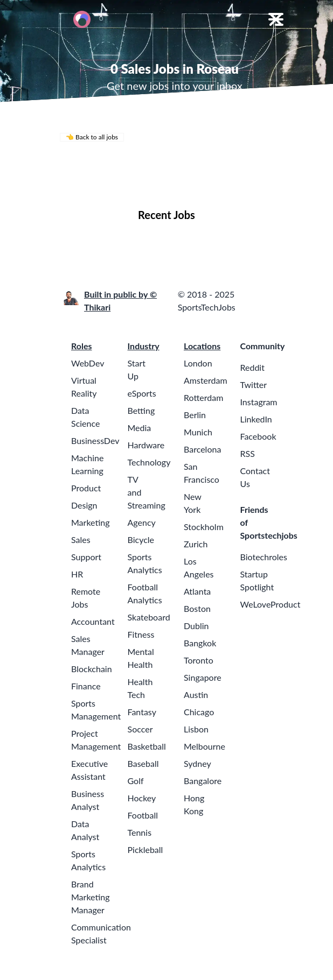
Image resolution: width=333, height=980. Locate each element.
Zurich (196, 544)
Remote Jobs (162, 168)
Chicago (199, 712)
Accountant (93, 621)
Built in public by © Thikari (120, 301)
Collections (202, 182)
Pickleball (145, 849)
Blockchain (92, 669)
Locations (90, 182)
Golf (136, 781)
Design (84, 505)
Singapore (203, 677)
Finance (86, 686)
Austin (196, 695)
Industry (144, 346)
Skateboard (149, 617)
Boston (197, 608)
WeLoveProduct (270, 604)
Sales (81, 540)
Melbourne (204, 746)
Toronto (199, 660)
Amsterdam (206, 380)
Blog (245, 182)
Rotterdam (203, 397)
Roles (82, 346)
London (198, 363)
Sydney (197, 763)
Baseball (143, 763)
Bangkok (200, 643)
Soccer (140, 729)
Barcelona (202, 449)
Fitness (141, 634)
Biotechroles (264, 557)
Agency (142, 522)
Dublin (196, 626)
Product (86, 488)
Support (86, 557)
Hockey (142, 798)
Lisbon (196, 729)
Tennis (140, 832)
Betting (141, 410)
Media (140, 428)
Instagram (259, 402)
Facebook (258, 436)
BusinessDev (95, 440)
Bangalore (203, 781)
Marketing (91, 522)
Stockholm (204, 527)
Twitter (254, 385)
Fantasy (142, 712)
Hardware (146, 445)
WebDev (88, 363)
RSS (248, 453)
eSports (142, 393)
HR (77, 574)
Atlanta (197, 591)
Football (143, 815)
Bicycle (141, 540)
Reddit (252, 367)
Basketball (147, 746)
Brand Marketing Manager (91, 897)
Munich (198, 432)
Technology (149, 462)
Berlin (195, 415)
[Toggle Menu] (276, 19)
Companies (144, 182)
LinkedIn (256, 419)
